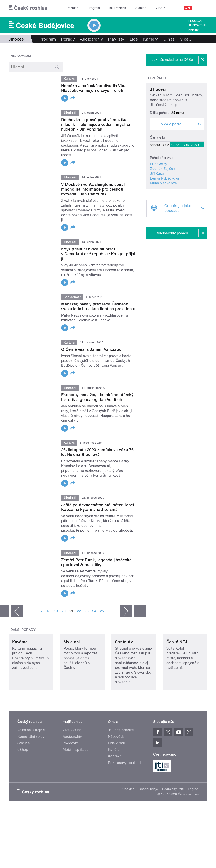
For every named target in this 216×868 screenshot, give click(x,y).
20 (64, 617)
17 (41, 617)
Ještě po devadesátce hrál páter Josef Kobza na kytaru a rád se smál (98, 513)
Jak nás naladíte (121, 756)
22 (79, 617)
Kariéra (114, 776)
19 (56, 617)
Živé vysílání (73, 756)
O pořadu (157, 78)
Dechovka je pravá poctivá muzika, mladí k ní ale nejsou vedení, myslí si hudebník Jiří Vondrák (96, 130)
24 (94, 617)
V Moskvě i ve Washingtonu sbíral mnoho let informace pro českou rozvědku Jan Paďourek (93, 195)
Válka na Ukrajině (31, 756)
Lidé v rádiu (117, 770)
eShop (23, 776)
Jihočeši (158, 119)
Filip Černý (159, 194)
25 (102, 617)
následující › (126, 617)
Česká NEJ (177, 668)
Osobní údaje (148, 815)
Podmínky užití (173, 815)
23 (87, 617)
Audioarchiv (198, 25)
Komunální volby (31, 763)
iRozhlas (72, 8)
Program (94, 8)
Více (186, 39)
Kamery (194, 30)
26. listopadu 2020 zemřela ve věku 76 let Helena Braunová (98, 458)
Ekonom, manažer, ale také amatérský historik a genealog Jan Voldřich (97, 403)
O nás (169, 39)
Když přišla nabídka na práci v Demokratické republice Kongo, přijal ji (98, 259)
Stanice (141, 8)
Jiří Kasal (157, 204)
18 (48, 617)
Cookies (128, 815)
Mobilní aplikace (76, 776)
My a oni (72, 668)
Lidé (134, 39)
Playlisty (116, 39)
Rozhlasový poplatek (125, 789)
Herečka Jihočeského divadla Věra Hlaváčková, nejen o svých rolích (94, 88)
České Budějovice (187, 175)
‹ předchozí (17, 617)
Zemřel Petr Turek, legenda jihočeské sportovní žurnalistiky (96, 568)
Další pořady (23, 635)
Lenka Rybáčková (164, 208)
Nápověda (116, 763)
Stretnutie (124, 668)
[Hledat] (201, 8)
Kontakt (114, 783)
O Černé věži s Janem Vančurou (91, 355)
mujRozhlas (118, 8)
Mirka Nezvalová (163, 213)
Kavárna (20, 668)
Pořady (68, 39)
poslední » (140, 617)
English (193, 815)
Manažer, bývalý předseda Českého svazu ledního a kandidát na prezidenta (98, 312)
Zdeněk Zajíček (163, 199)
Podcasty (70, 770)
